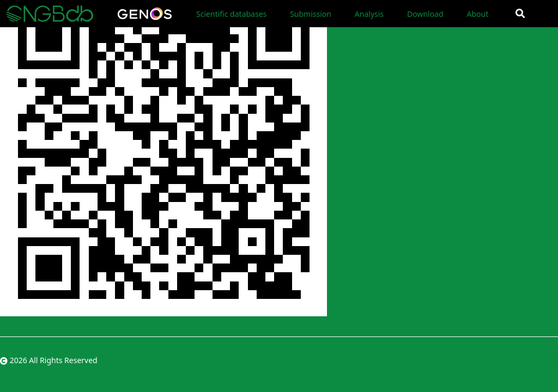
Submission (311, 14)
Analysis (369, 14)
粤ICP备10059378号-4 (520, 360)
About (477, 14)
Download (425, 14)
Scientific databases (231, 14)
